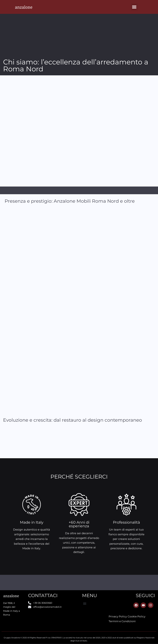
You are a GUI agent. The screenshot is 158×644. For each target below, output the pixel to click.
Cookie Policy (136, 616)
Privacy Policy (118, 616)
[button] (134, 7)
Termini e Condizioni (122, 621)
